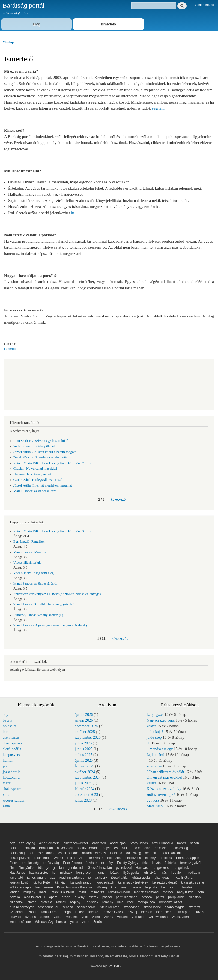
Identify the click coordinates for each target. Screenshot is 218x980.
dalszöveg (134, 853)
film (12, 868)
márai (7, 783)
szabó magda (175, 907)
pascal (107, 897)
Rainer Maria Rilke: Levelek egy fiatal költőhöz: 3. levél (53, 531)
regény (75, 902)
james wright (36, 878)
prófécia (46, 902)
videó (96, 917)
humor (8, 760)
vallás (58, 917)
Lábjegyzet (155, 715)
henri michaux (62, 873)
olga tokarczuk (35, 897)
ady (5, 715)
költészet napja (20, 887)
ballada (30, 848)
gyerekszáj (124, 868)
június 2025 (84, 749)
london (14, 892)
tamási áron (50, 912)
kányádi (61, 882)
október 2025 (85, 732)
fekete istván (152, 863)
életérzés (114, 858)
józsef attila (12, 772)
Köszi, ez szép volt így (164, 789)
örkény (80, 897)
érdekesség (30, 863)
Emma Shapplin (188, 858)
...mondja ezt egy (160, 749)
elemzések (95, 858)
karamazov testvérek (133, 882)
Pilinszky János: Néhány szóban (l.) (38, 615)
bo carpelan (142, 848)
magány (29, 892)
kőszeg (102, 887)
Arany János (139, 843)
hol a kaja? (155, 732)
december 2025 (86, 726)
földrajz (44, 868)
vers (6, 795)
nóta (201, 892)
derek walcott (171, 853)
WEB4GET (117, 966)
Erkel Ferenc (72, 863)
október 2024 (85, 772)
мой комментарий (161, 795)
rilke (120, 902)
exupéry (107, 863)
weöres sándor (14, 800)
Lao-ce (136, 887)
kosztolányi (12, 777)
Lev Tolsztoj (169, 887)
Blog (37, 24)
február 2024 (85, 789)
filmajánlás (27, 868)
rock (131, 902)
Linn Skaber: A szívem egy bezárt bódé (41, 441)
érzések (91, 863)
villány (108, 917)
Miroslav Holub (119, 892)
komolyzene (44, 887)
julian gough (163, 878)
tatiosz (80, 912)
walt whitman (158, 917)
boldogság (17, 853)
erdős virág (51, 863)
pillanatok (17, 902)
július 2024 (83, 783)
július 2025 (83, 743)
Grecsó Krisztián (100, 868)
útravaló (15, 917)
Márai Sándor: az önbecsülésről (35, 491)
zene (6, 806)
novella (15, 897)
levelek (187, 887)
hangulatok (181, 868)
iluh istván (150, 873)
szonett (32, 912)
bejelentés (110, 848)
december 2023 (86, 795)
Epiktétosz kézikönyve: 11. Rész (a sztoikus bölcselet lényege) (57, 594)
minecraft (98, 892)
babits (7, 720)
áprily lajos (118, 843)
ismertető (11, 349)
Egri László (75, 858)
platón (32, 902)
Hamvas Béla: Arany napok (33, 474)
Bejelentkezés (204, 5)
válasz (151, 726)
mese (83, 892)
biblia (126, 848)
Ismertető (108, 24)
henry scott (84, 873)
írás (164, 873)
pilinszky (195, 897)
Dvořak (58, 858)
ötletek (93, 897)
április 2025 (84, 760)
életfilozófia (12, 749)
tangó (67, 912)
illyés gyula (131, 873)
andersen (99, 843)
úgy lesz (153, 800)
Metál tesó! (155, 806)
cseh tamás (11, 738)
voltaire (123, 917)
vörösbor (138, 917)
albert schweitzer (76, 843)
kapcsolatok (105, 882)
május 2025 (84, 755)
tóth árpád (183, 912)
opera (53, 897)
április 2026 (84, 715)
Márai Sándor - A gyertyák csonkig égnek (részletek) (50, 625)
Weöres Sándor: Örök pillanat (34, 446)
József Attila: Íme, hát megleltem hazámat (43, 485)
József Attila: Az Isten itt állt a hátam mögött (45, 452)
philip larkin (176, 897)
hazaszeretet (39, 873)
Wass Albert (180, 917)
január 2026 (84, 720)
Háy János (17, 873)
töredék (147, 912)
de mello (151, 853)
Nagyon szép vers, (161, 720)
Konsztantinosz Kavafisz (75, 887)
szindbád (16, 912)
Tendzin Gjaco (112, 912)
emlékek (166, 858)
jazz (6, 766)
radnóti (61, 902)
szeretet (194, 907)
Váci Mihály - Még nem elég (34, 573)
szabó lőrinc (152, 907)
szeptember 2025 (88, 738)
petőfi (160, 897)
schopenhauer (48, 907)
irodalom (177, 873)
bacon (194, 843)
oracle (66, 897)
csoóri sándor (68, 853)
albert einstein (50, 843)
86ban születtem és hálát (165, 772)
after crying (27, 843)
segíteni (158, 108)
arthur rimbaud (162, 843)
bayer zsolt (65, 848)
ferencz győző (190, 863)
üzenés (31, 917)
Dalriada (116, 853)
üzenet (45, 917)
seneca (68, 907)
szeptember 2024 (88, 777)
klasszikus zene (193, 882)
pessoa (147, 897)
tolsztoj (132, 912)
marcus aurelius (63, 892)
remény (108, 902)
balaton (15, 848)
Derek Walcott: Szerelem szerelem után (41, 457)
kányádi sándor (81, 882)
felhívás (170, 863)
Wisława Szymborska (51, 922)
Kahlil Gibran (185, 878)
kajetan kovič (19, 882)
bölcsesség (180, 848)
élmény (150, 858)
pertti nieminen (127, 897)
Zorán (98, 922)
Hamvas (142, 868)
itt (73, 213)
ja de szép (154, 738)
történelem (164, 912)
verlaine (72, 917)
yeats (74, 922)
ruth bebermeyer (22, 907)
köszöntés (154, 766)
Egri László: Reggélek (29, 541)
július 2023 (83, 800)
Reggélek (91, 902)
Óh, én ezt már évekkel (164, 777)
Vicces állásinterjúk (27, 563)
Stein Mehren (110, 907)
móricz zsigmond (146, 892)
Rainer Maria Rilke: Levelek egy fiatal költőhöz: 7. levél (53, 463)
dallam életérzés (94, 853)
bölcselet (10, 726)
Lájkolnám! (155, 755)
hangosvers (11, 755)
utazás (199, 912)
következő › (119, 499)
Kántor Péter (42, 882)
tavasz (93, 912)
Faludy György (128, 863)
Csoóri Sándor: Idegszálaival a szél (38, 480)
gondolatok (76, 868)
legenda (151, 887)
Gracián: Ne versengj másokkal (35, 469)
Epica (14, 863)
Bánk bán (46, 848)
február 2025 (85, 766)
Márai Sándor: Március (30, 552)
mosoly (168, 892)
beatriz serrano (88, 848)
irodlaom (194, 873)
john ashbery (98, 878)
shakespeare (12, 789)
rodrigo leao (146, 902)
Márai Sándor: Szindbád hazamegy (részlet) (44, 604)
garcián (58, 868)
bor (5, 732)
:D (148, 743)
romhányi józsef (171, 902)
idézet (114, 873)
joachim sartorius (72, 878)
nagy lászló (185, 892)
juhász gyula (141, 878)
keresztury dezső (165, 882)
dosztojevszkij (14, 743)
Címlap (8, 42)
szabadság (131, 907)
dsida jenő (41, 858)
